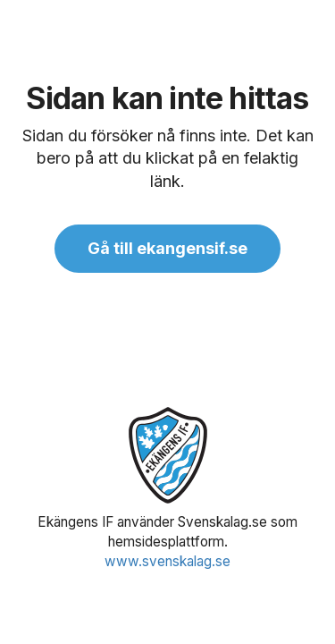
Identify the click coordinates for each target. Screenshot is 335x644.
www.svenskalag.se (167, 561)
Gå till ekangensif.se (167, 248)
